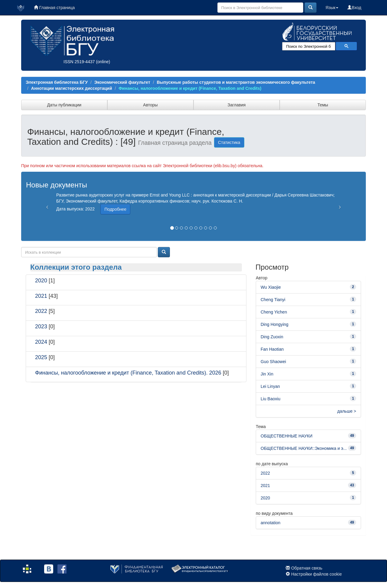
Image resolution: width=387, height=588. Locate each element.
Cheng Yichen (274, 312)
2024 (41, 342)
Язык (332, 8)
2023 (41, 326)
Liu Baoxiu (270, 399)
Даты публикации (64, 105)
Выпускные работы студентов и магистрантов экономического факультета (236, 82)
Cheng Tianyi (273, 300)
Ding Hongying (275, 324)
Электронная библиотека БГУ (57, 82)
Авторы (150, 105)
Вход (354, 8)
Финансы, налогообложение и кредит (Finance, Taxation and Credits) (190, 88)
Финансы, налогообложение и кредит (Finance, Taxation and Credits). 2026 (128, 373)
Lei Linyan (270, 386)
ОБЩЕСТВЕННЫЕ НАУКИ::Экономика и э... (304, 448)
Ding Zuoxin (272, 337)
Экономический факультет (122, 82)
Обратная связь (307, 568)
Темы (323, 105)
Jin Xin (267, 374)
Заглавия (237, 105)
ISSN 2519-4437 (79, 62)
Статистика (229, 142)
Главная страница (54, 8)
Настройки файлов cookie (317, 574)
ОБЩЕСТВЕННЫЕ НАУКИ (286, 436)
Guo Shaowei (273, 362)
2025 (41, 357)
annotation (270, 523)
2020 (41, 281)
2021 (41, 296)
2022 (41, 311)
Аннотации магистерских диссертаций (72, 88)
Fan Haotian (272, 349)
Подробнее (115, 209)
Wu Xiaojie (271, 287)
